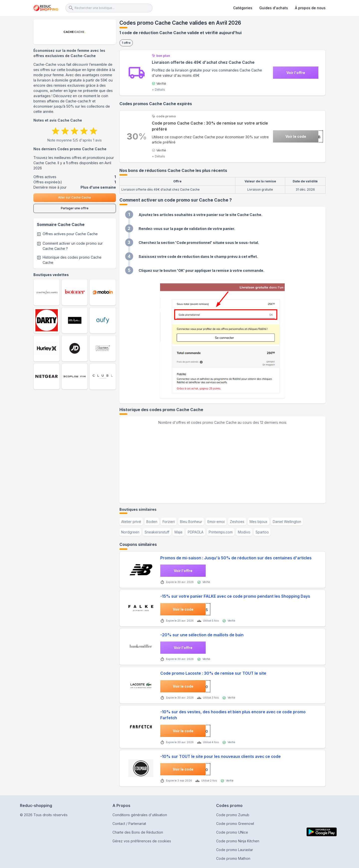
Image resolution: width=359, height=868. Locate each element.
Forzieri (169, 522)
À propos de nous (310, 8)
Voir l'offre (296, 73)
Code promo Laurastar (235, 850)
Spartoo (262, 532)
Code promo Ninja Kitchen (238, 841)
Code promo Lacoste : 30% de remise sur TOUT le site (213, 673)
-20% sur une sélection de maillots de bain (202, 635)
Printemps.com (221, 532)
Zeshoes (237, 522)
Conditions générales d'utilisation (140, 815)
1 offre (126, 43)
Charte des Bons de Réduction (138, 832)
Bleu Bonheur (191, 522)
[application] (223, 462)
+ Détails (158, 90)
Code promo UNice (232, 832)
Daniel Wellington (287, 522)
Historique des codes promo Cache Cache (72, 260)
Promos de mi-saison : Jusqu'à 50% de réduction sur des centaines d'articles (236, 558)
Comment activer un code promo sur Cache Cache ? (73, 246)
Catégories (243, 8)
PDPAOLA (196, 532)
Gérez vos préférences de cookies (142, 841)
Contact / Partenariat (129, 824)
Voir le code (296, 136)
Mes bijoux (259, 522)
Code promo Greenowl (235, 824)
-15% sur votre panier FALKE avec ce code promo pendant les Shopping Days (235, 596)
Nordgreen (130, 532)
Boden (152, 522)
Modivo (244, 532)
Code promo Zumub (233, 815)
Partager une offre (75, 208)
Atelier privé (131, 522)
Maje (179, 532)
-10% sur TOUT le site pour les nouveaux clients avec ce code (221, 757)
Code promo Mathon (233, 858)
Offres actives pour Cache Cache (70, 234)
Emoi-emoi (216, 522)
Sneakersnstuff (157, 532)
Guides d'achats (274, 8)
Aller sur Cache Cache (75, 197)
